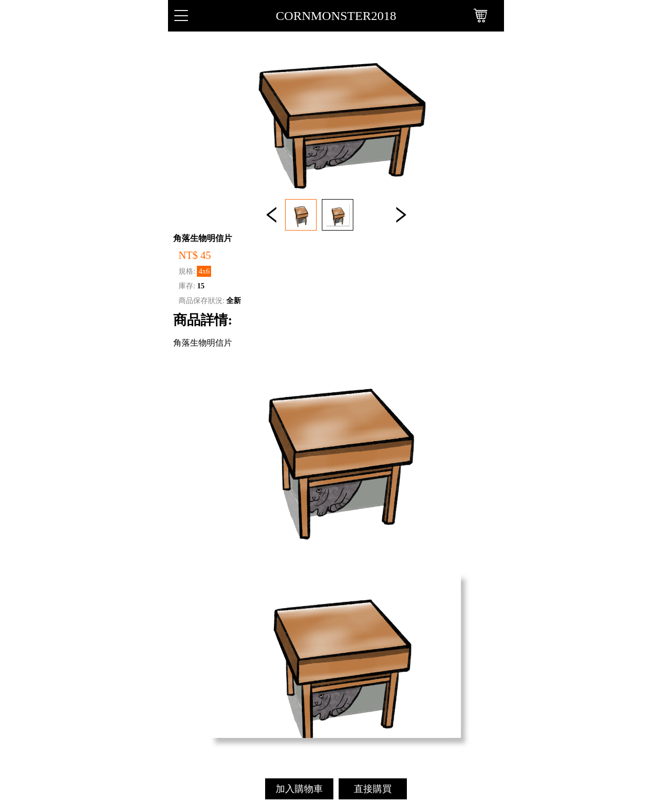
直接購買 (373, 789)
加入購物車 (299, 789)
